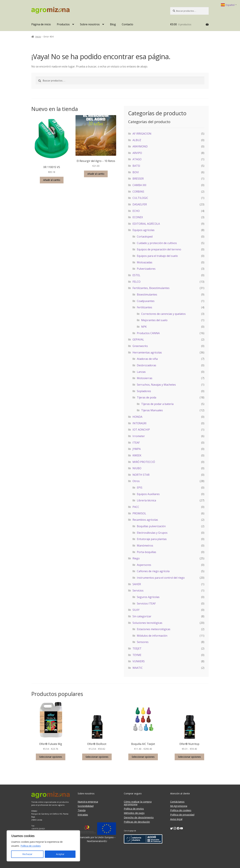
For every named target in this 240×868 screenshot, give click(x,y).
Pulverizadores (146, 269)
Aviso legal (176, 819)
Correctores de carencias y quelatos (163, 314)
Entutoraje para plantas (152, 539)
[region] (43, 846)
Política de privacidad (182, 815)
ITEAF (136, 443)
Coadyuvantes (146, 301)
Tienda (82, 810)
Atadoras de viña (147, 359)
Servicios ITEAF (146, 603)
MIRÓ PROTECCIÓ (144, 462)
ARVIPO (137, 153)
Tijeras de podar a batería (157, 404)
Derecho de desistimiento (139, 817)
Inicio (38, 37)
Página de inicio (41, 24)
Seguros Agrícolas (148, 597)
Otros (136, 481)
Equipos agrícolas (143, 230)
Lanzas (141, 372)
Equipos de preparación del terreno (159, 249)
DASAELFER (140, 204)
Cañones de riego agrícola (153, 571)
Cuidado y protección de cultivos (157, 243)
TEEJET (137, 648)
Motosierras (145, 378)
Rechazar (27, 854)
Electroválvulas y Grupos (152, 533)
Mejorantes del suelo (154, 320)
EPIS (140, 488)
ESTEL (136, 275)
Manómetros (145, 546)
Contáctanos (177, 802)
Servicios (138, 590)
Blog (113, 24)
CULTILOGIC (140, 198)
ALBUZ (137, 140)
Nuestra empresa (88, 802)
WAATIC (138, 668)
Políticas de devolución (137, 822)
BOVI (136, 172)
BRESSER (138, 179)
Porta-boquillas (146, 552)
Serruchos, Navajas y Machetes (156, 385)
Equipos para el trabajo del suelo (157, 256)
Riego (136, 558)
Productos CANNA (148, 333)
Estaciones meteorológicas (154, 629)
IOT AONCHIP (141, 430)
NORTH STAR (141, 475)
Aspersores (144, 565)
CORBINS (138, 192)
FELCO (136, 282)
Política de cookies (31, 846)
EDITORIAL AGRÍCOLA (146, 224)
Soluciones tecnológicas (147, 623)
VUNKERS (139, 661)
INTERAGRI (139, 423)
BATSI (136, 166)
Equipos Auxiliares (148, 494)
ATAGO (137, 159)
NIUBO (137, 468)
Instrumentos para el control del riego (161, 578)
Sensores (143, 642)
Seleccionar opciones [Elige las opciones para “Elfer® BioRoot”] (97, 757)
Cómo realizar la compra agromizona (138, 803)
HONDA (137, 417)
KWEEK (137, 455)
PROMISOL (139, 513)
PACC (136, 507)
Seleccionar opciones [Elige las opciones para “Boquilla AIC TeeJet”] (143, 757)
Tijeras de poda (146, 397)
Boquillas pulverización (151, 526)
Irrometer (139, 436)
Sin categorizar (142, 616)
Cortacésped (145, 237)
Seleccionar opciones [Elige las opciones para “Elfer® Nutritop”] (189, 757)
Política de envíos (134, 809)
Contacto (127, 24)
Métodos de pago (134, 813)
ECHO (136, 211)
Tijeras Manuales (152, 410)
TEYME (137, 655)
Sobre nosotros (90, 24)
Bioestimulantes (147, 294)
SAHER (137, 584)
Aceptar (60, 854)
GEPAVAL (138, 339)
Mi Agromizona (179, 806)
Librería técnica (146, 500)
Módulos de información (152, 636)
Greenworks (140, 346)
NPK (144, 327)
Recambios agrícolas (145, 520)
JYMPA (137, 449)
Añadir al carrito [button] (52, 180)
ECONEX (138, 217)
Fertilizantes (144, 307)
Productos (63, 24)
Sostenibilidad (86, 806)
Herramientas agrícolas (147, 352)
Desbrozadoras (146, 365)
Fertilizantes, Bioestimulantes (151, 288)
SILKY (136, 610)
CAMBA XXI (139, 185)
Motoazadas (145, 262)
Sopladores (144, 391)
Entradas (83, 815)
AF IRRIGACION (142, 134)
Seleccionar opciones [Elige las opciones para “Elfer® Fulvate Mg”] (51, 757)
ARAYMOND (140, 146)
